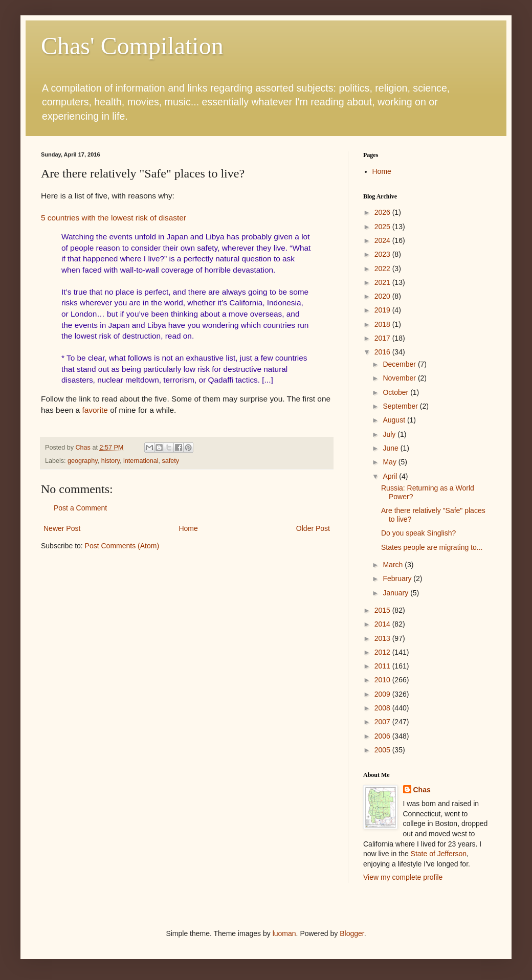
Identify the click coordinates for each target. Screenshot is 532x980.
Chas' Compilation (132, 46)
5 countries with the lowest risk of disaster (114, 218)
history (110, 461)
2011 (383, 666)
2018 (383, 324)
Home (188, 528)
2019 (383, 310)
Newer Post (62, 528)
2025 (383, 227)
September (401, 406)
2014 (383, 624)
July (390, 434)
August (395, 420)
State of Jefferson (439, 854)
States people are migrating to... (432, 547)
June (391, 448)
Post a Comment (80, 508)
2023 (383, 254)
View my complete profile (403, 877)
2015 (383, 610)
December (400, 364)
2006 (383, 736)
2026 (383, 212)
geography (83, 461)
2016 (383, 352)
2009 (383, 694)
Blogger (352, 933)
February (398, 578)
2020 (383, 296)
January (396, 593)
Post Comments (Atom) (122, 546)
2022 (383, 269)
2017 (383, 338)
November (400, 378)
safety (171, 461)
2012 (383, 652)
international (141, 461)
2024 (383, 240)
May (390, 462)
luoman (284, 933)
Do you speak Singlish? (418, 533)
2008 (383, 708)
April (391, 476)
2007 (383, 722)
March (394, 565)
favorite (95, 410)
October (396, 392)
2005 (383, 750)
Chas (422, 790)
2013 (383, 638)
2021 (383, 282)
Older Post (313, 528)
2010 (383, 680)
